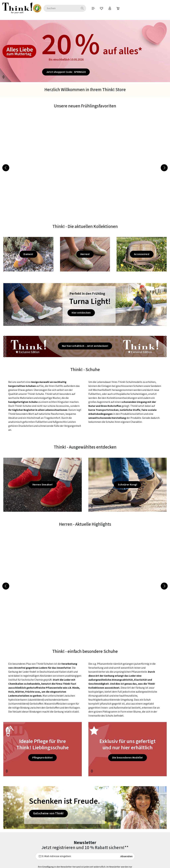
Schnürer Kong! (127, 485)
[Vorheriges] (6, 168)
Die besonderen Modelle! (128, 758)
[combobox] (53, 8)
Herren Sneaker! (43, 485)
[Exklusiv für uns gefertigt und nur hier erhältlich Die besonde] (128, 749)
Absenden (126, 856)
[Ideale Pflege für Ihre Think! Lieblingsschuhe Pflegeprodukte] (43, 749)
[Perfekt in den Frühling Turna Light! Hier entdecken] (85, 304)
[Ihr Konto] (102, 8)
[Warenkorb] (110, 8)
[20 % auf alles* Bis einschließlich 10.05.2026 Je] (85, 51)
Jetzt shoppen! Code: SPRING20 (66, 72)
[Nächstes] (3, 77)
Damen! (28, 254)
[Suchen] (74, 8)
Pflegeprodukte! (42, 758)
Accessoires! (142, 254)
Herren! (85, 254)
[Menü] (85, 8)
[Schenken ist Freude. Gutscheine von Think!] (85, 808)
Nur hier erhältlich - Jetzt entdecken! (85, 346)
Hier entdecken (81, 313)
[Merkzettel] (93, 8)
